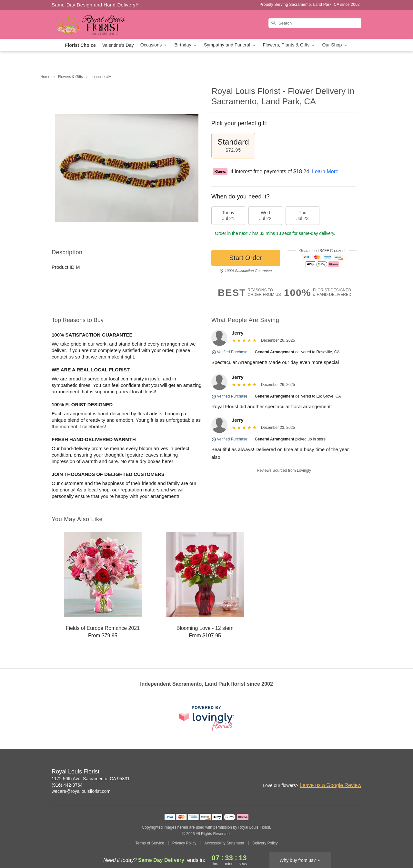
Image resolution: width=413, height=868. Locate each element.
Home (45, 77)
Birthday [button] (186, 45)
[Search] (315, 23)
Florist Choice (81, 45)
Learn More (325, 172)
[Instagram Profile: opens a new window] (314, 772)
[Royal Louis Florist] (98, 25)
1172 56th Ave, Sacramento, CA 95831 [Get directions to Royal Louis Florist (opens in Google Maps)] (91, 779)
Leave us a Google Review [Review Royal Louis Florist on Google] (331, 785)
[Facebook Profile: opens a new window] (328, 772)
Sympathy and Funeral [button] (230, 45)
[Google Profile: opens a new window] (343, 772)
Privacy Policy (184, 843)
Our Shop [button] (335, 45)
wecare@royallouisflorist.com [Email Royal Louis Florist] (81, 791)
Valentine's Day (118, 45)
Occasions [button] (154, 45)
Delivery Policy (265, 843)
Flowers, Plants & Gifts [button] (289, 45)
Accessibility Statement (224, 843)
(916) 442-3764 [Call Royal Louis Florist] (67, 785)
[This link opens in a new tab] (206, 718)
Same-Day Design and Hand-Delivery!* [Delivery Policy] (95, 5)
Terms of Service (150, 843)
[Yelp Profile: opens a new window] (357, 772)
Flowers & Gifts (71, 77)
